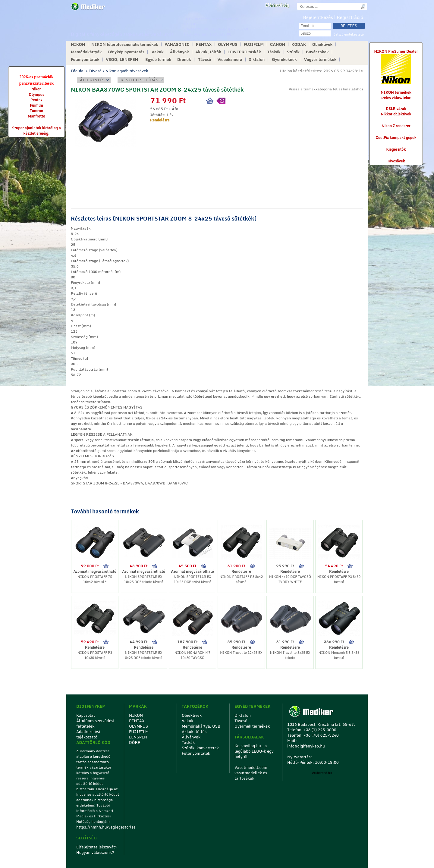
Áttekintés (92, 80)
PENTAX (204, 44)
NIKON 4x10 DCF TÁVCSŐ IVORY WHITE (290, 579)
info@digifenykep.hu (306, 746)
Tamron (36, 111)
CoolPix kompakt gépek (396, 138)
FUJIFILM (254, 44)
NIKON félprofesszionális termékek (125, 44)
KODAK (299, 44)
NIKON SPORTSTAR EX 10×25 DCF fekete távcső (143, 579)
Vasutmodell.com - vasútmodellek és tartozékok (252, 773)
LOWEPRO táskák (244, 52)
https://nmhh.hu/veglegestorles (98, 827)
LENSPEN (138, 737)
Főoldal (78, 71)
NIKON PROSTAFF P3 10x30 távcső (95, 655)
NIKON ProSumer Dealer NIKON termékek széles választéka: (396, 75)
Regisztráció (350, 17)
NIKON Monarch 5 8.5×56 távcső (339, 655)
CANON (278, 44)
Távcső (205, 60)
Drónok (184, 60)
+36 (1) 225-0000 (199, 29)
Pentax (36, 100)
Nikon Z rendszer (396, 126)
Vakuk (158, 52)
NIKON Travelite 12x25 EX (241, 653)
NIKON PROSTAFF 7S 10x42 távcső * (95, 579)
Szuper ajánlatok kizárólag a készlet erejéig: (36, 131)
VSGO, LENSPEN (122, 60)
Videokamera (230, 60)
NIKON (78, 44)
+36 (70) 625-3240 (232, 29)
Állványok (179, 52)
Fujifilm (36, 105)
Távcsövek (396, 161)
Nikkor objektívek (396, 114)
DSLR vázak (396, 109)
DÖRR (135, 742)
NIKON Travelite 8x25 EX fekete (290, 655)
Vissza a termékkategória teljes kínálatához (326, 89)
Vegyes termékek (320, 60)
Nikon (36, 89)
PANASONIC (177, 44)
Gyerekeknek (284, 60)
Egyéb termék (158, 60)
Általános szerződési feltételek (95, 723)
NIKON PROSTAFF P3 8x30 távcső (339, 579)
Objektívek (322, 44)
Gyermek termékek (252, 726)
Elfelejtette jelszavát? (97, 847)
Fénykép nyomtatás (126, 52)
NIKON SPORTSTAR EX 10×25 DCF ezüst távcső (192, 579)
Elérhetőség (277, 5)
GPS (195, 24)
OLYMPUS (228, 44)
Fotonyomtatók (85, 60)
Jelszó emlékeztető (349, 34)
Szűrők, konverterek (200, 748)
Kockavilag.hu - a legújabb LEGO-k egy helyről (254, 751)
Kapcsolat (86, 715)
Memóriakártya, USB (201, 726)
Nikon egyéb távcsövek (127, 71)
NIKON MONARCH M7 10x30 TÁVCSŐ (192, 655)
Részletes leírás (139, 80)
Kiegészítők (396, 149)
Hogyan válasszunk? (95, 852)
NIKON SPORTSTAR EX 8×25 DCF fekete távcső (144, 655)
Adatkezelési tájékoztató (88, 734)
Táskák (274, 52)
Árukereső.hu (322, 773)
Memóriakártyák (86, 52)
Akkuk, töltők (208, 52)
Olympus (36, 94)
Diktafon (257, 60)
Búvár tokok (317, 52)
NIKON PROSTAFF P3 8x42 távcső (241, 579)
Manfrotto (36, 116)
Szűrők (293, 52)
